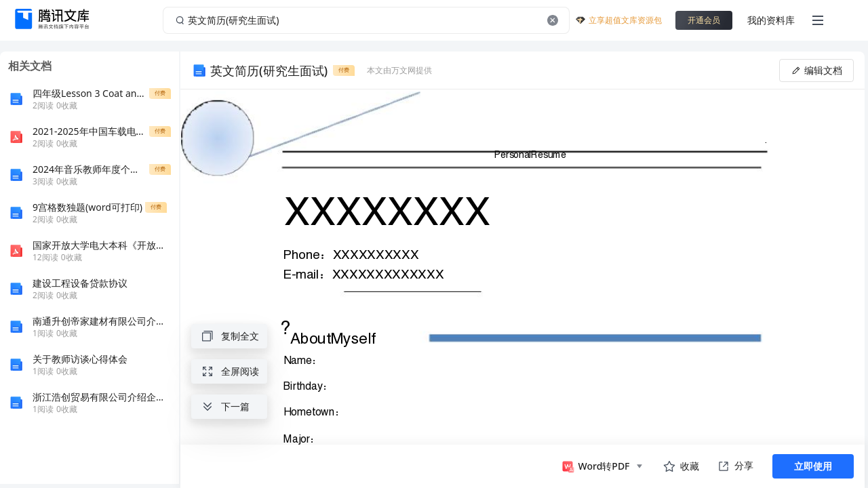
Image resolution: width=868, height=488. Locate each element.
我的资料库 (771, 20)
